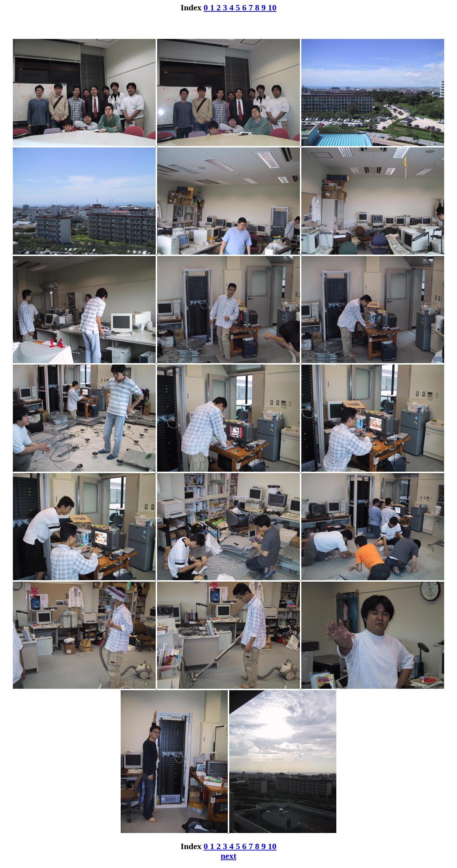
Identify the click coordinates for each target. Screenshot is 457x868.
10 (272, 7)
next (228, 856)
